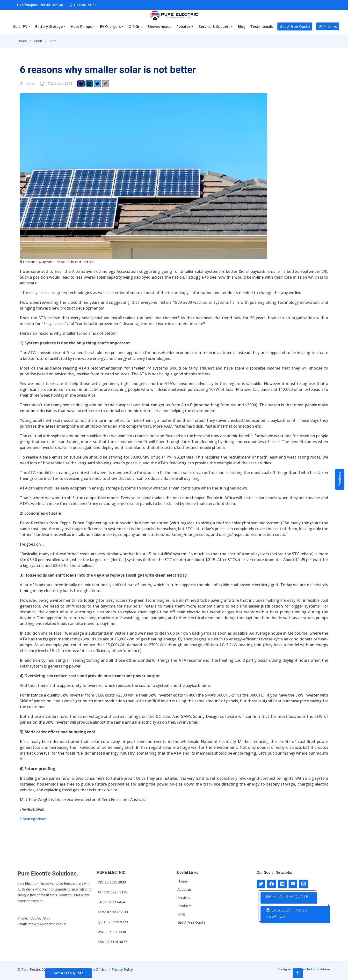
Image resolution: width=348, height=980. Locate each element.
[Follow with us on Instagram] (304, 884)
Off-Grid (136, 26)
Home (22, 41)
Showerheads (159, 26)
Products (185, 906)
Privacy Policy (122, 969)
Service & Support (214, 26)
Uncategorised (33, 819)
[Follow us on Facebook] (272, 884)
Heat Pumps (81, 26)
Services (184, 898)
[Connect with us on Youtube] (293, 884)
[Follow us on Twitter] (261, 884)
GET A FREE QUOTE (287, 897)
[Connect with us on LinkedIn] (282, 884)
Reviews (340, 479)
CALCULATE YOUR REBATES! (286, 913)
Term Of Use (96, 969)
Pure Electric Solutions (314, 969)
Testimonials (262, 26)
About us (185, 890)
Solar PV (20, 26)
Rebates (184, 26)
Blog (242, 26)
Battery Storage (49, 26)
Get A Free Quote (295, 26)
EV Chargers (110, 26)
